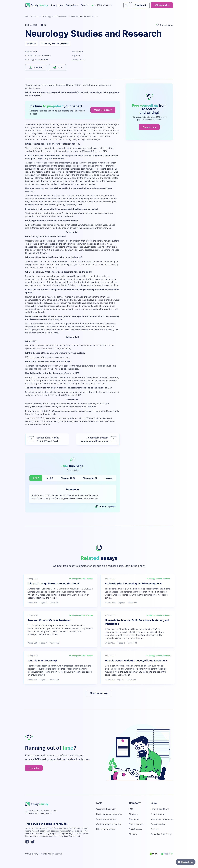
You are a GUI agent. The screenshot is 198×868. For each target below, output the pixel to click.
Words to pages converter (108, 824)
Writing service (162, 5)
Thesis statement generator (109, 814)
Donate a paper (136, 824)
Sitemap (133, 834)
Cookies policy (158, 824)
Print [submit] (58, 67)
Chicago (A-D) (90, 478)
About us (133, 814)
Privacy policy (157, 814)
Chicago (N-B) (68, 478)
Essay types (57, 5)
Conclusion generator (106, 819)
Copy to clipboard (106, 506)
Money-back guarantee (162, 819)
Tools (85, 5)
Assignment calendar (106, 809)
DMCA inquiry (136, 829)
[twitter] (33, 842)
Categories (72, 5)
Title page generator (106, 829)
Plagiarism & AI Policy (161, 834)
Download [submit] (36, 67)
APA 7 (36, 478)
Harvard (109, 478)
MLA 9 (50, 478)
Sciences (37, 16)
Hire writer (34, 768)
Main (27, 16)
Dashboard (140, 5)
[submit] (127, 5)
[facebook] (27, 842)
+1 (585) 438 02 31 (102, 5)
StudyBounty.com (35, 854)
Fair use (154, 829)
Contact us (134, 819)
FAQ (131, 809)
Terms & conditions (160, 809)
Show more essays (99, 693)
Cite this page (164, 25)
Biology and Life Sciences (56, 16)
